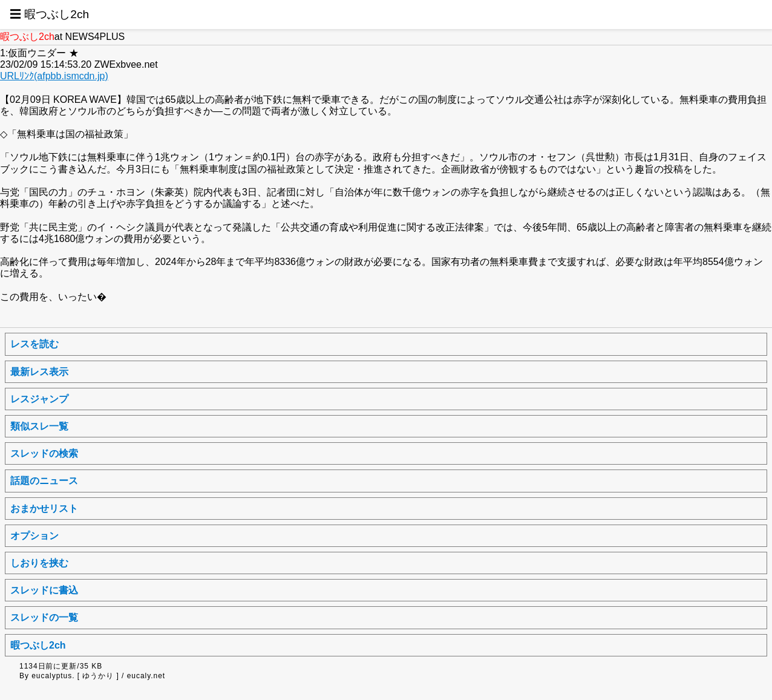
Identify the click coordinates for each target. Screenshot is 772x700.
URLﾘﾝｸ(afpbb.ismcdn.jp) (54, 76)
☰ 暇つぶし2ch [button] (49, 14)
